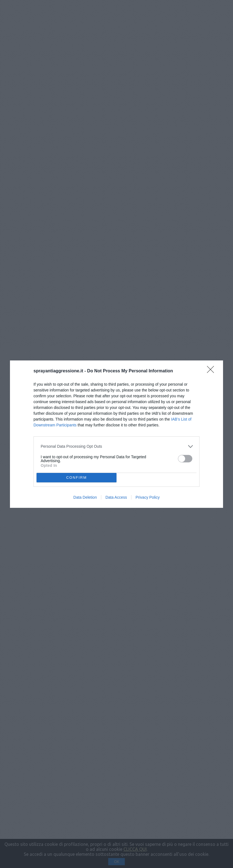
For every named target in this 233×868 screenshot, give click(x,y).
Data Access (116, 497)
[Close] (212, 371)
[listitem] (116, 446)
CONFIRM (77, 477)
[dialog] (116, 434)
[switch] (185, 459)
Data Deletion (85, 497)
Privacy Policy (148, 497)
